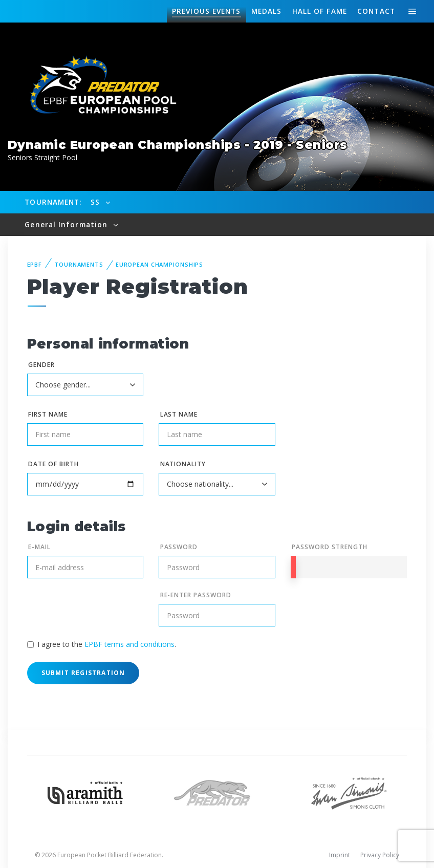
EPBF (35, 264)
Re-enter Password (196, 595)
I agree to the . (107, 644)
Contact (376, 11)
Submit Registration (83, 673)
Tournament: (53, 202)
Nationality (183, 464)
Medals (267, 11)
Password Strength (329, 547)
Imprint (340, 855)
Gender (41, 365)
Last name (179, 414)
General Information (67, 224)
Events (206, 11)
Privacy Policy (380, 855)
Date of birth (53, 464)
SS (96, 202)
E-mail (39, 547)
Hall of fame (320, 11)
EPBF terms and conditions (129, 644)
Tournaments (79, 264)
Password (179, 547)
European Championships (159, 264)
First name (48, 414)
